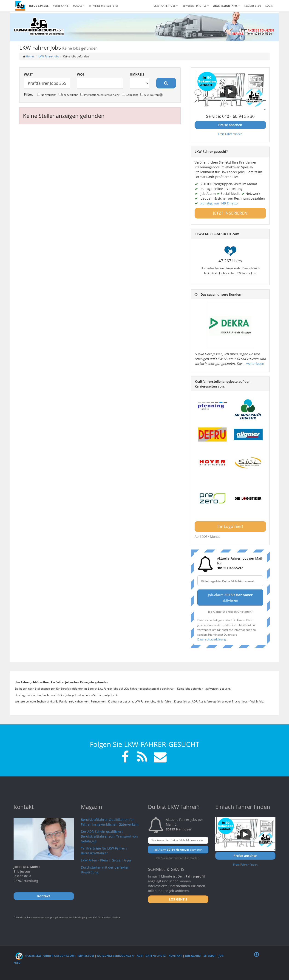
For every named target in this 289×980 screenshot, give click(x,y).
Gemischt (130, 95)
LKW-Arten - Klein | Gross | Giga (106, 860)
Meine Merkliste (103, 6)
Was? (28, 74)
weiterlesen (255, 364)
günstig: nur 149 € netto (219, 203)
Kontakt (175, 956)
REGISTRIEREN (252, 6)
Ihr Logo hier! (230, 526)
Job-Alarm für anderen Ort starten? (230, 612)
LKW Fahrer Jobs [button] (166, 6)
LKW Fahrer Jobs (49, 56)
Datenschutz (156, 956)
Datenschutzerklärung (212, 639)
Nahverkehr (47, 95)
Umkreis (137, 74)
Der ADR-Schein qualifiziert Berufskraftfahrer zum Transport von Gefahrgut (109, 836)
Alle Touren (152, 95)
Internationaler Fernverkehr (100, 95)
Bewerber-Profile (195, 6)
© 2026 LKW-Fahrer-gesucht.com (45, 956)
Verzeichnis (61, 6)
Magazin (79, 6)
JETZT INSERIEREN (230, 213)
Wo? (81, 74)
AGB (140, 956)
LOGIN (269, 6)
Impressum (86, 956)
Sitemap (210, 956)
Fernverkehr (68, 95)
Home (30, 56)
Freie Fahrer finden (230, 134)
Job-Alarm (193, 956)
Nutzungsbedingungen (115, 956)
